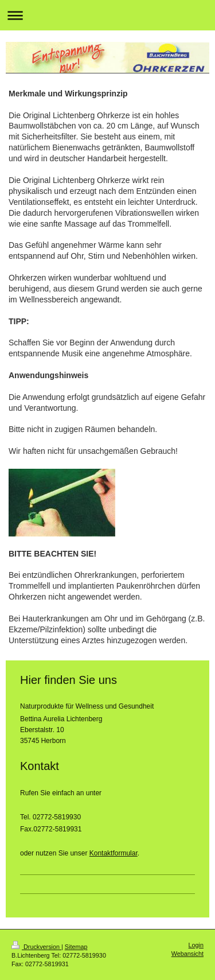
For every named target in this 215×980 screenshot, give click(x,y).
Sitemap (76, 947)
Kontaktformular (114, 853)
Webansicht (187, 954)
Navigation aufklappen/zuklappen (107, 15)
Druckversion (36, 947)
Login (196, 945)
